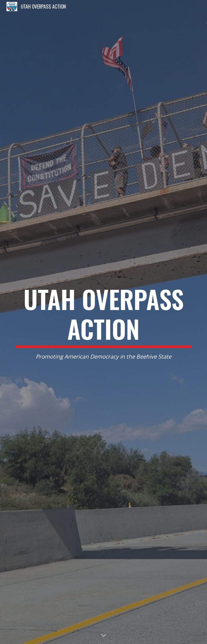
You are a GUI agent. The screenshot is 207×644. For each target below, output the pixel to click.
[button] (103, 636)
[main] (103, 322)
